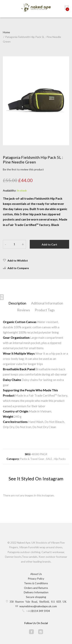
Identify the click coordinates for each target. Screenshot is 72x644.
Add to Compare (16, 268)
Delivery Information (36, 592)
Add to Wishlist (15, 260)
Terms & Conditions (36, 583)
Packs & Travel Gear (32, 459)
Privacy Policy (36, 579)
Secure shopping (36, 597)
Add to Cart (49, 244)
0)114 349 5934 (41, 611)
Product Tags (45, 310)
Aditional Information (47, 303)
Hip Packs (60, 459)
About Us (36, 574)
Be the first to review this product (23, 169)
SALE (49, 459)
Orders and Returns (36, 588)
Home (6, 32)
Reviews (24, 310)
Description (17, 303)
